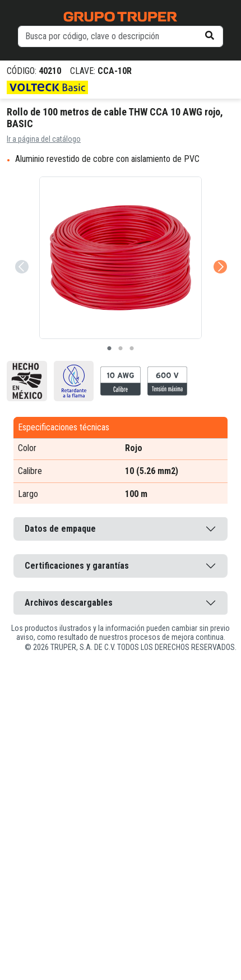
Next (219, 251)
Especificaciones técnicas (64, 427)
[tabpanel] (121, 258)
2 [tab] (121, 349)
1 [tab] (109, 349)
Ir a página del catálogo (44, 139)
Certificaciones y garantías (77, 566)
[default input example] (121, 36)
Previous (21, 251)
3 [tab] (132, 349)
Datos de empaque (60, 529)
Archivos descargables (69, 603)
